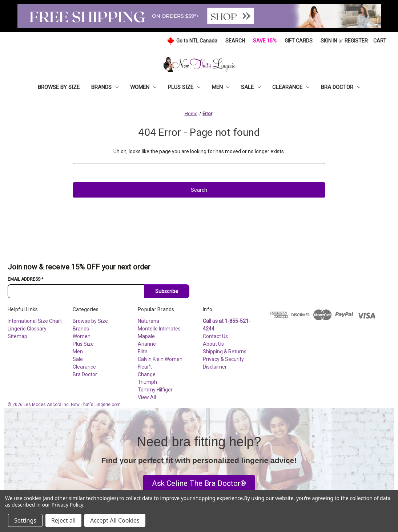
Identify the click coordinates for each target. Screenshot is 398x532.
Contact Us (215, 336)
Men (221, 87)
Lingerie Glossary (27, 329)
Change (147, 374)
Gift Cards (299, 41)
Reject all (63, 520)
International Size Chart (35, 321)
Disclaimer (215, 367)
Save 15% (265, 41)
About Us (213, 344)
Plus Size (184, 87)
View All (147, 397)
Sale (251, 87)
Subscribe (167, 291)
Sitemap (17, 336)
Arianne (147, 344)
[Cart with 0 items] (380, 41)
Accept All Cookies (115, 520)
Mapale (146, 336)
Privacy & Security (223, 359)
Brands (105, 87)
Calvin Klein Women (160, 359)
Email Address (25, 279)
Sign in (329, 41)
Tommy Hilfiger (155, 390)
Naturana (148, 321)
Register (356, 41)
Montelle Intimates (159, 329)
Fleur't (145, 367)
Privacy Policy (67, 505)
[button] (199, 484)
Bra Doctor (341, 87)
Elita (143, 352)
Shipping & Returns (225, 352)
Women (143, 87)
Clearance (291, 87)
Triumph (147, 382)
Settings (25, 520)
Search (235, 41)
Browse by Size (59, 87)
